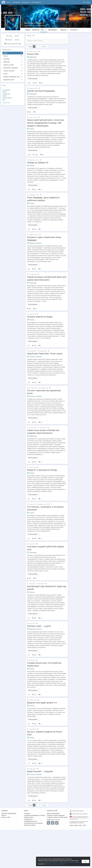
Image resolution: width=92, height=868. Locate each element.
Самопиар (13, 59)
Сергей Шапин (63, 817)
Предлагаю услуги (13, 80)
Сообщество (26, 2)
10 (40, 763)
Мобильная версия (77, 811)
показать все (6, 103)
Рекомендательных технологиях (56, 864)
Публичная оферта (30, 825)
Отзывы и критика (13, 71)
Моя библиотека (36, 2)
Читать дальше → (33, 79)
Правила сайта (29, 817)
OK (85, 861)
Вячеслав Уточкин (33, 23)
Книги (9, 2)
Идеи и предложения (53, 813)
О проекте (27, 813)
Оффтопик (13, 62)
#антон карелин (7, 98)
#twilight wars (6, 94)
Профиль (28, 30)
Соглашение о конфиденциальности (31, 820)
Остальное (74, 30)
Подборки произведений (9, 813)
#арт (4, 100)
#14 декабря (6, 90)
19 (41, 83)
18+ (71, 816)
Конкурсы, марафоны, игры (13, 77)
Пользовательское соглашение (33, 823)
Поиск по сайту (6, 817)
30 (35, 309)
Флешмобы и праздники (13, 68)
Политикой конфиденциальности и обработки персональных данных (59, 862)
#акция (4, 96)
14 (40, 618)
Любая (13, 53)
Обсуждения (16, 2)
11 (40, 189)
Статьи (13, 74)
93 (42, 155)
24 (40, 422)
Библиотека (36, 30)
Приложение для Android (78, 814)
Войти (88, 2)
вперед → (45, 46)
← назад (29, 46)
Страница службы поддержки (56, 815)
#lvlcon (4, 92)
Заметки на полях (13, 65)
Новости (4, 815)
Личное (13, 56)
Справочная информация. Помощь (35, 815)
